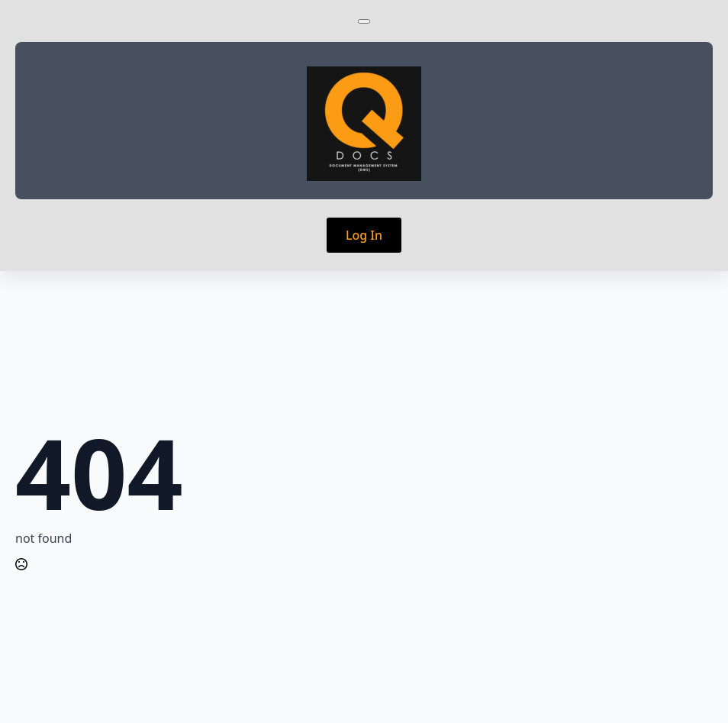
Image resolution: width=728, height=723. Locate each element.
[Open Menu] (364, 21)
